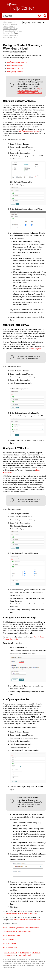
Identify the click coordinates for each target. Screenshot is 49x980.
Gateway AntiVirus (17, 62)
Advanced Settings (29, 131)
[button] (40, 16)
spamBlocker (15, 72)
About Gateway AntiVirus (12, 936)
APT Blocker (15, 68)
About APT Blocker (10, 943)
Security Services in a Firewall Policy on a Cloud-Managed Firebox (30, 91)
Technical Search (25, 955)
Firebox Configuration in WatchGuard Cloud (10, 27)
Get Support (25, 953)
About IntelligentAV (35, 349)
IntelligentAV (15, 65)
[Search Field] (24, 16)
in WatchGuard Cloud (17, 932)
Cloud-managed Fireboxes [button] (18, 52)
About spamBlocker (10, 947)
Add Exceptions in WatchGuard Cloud (27, 920)
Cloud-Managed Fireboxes (9, 23)
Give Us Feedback (11, 953)
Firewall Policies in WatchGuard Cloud (20, 913)
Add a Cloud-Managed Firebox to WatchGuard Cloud (21, 928)
